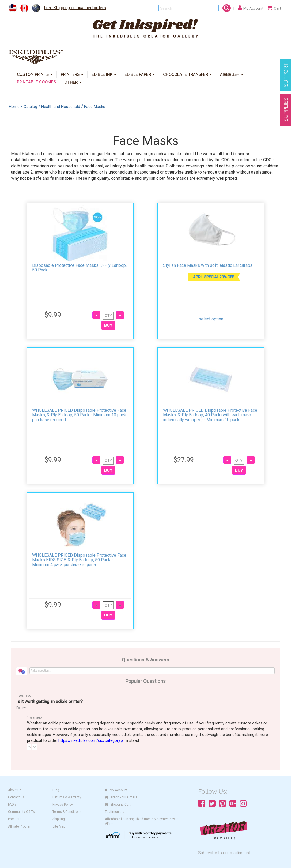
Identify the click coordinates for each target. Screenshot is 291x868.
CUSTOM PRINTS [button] (35, 74)
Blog (56, 790)
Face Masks (95, 107)
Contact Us (16, 797)
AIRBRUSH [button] (232, 74)
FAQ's (12, 805)
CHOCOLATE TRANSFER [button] (187, 74)
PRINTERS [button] (72, 74)
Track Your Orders (121, 797)
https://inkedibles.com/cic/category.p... (92, 741)
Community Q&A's (21, 812)
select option (211, 319)
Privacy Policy (63, 805)
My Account (116, 790)
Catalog (30, 107)
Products (15, 819)
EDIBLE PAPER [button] (140, 74)
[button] (29, 747)
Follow (21, 708)
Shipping (59, 819)
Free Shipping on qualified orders (75, 8)
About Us (15, 790)
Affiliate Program (20, 826)
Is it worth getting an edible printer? (50, 701)
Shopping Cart (118, 805)
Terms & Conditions (67, 812)
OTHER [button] (73, 82)
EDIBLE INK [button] (104, 74)
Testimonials (115, 812)
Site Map (59, 826)
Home (14, 107)
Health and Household (61, 107)
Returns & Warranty (67, 797)
